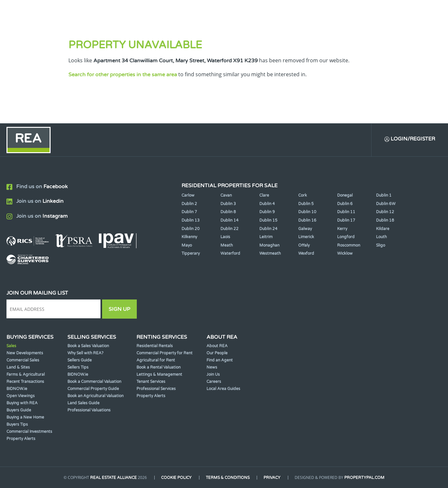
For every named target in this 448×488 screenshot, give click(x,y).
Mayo (187, 245)
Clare (264, 195)
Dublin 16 (307, 220)
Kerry (342, 229)
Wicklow (345, 253)
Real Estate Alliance (113, 478)
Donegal (345, 195)
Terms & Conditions (228, 478)
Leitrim (266, 237)
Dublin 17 (346, 220)
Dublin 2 (189, 204)
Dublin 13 (191, 220)
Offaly (304, 245)
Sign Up (119, 309)
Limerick (306, 237)
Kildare (383, 229)
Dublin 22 (230, 229)
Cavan (226, 195)
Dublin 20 (191, 229)
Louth (381, 237)
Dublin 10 (307, 212)
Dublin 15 (268, 220)
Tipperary (191, 253)
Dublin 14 (230, 220)
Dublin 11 (346, 212)
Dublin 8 (228, 212)
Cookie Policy (176, 478)
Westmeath (270, 253)
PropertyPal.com (365, 478)
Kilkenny (189, 237)
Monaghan (269, 245)
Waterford (230, 253)
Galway (305, 229)
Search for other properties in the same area (123, 75)
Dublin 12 (385, 212)
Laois (225, 237)
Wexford (306, 253)
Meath (227, 245)
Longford (346, 237)
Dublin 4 (267, 204)
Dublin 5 (306, 204)
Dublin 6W (386, 204)
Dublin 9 (267, 212)
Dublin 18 (385, 220)
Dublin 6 (345, 204)
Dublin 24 (268, 229)
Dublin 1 (384, 195)
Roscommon (349, 245)
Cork (303, 195)
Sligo (381, 245)
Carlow (188, 195)
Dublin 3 (228, 204)
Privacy (272, 478)
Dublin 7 (189, 212)
